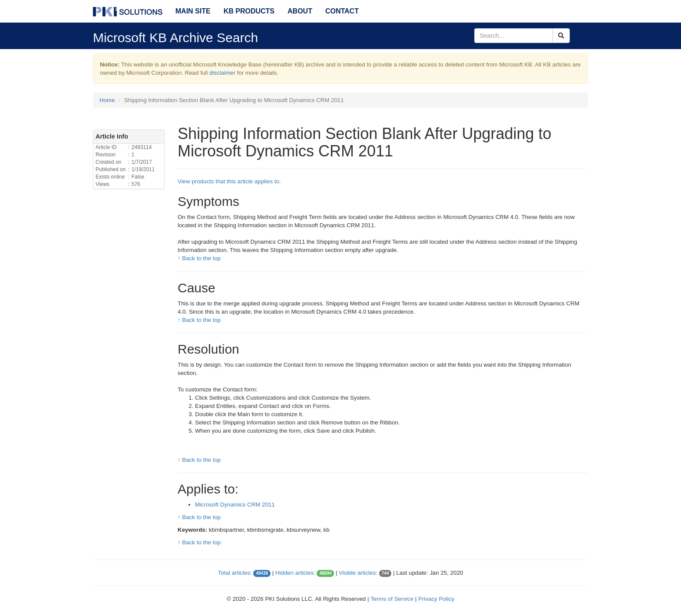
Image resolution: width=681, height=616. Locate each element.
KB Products (249, 11)
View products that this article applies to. (229, 181)
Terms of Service (392, 599)
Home (107, 100)
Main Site (193, 11)
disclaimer (222, 73)
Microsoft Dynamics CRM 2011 (235, 505)
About (300, 11)
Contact (342, 11)
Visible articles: (358, 573)
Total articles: (235, 573)
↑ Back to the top (199, 258)
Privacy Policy (436, 599)
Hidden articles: (295, 573)
